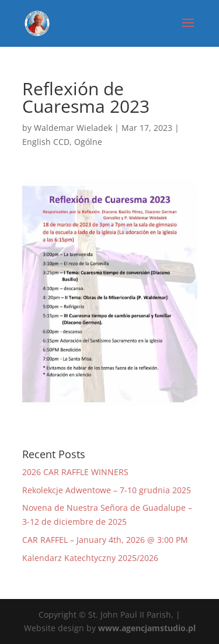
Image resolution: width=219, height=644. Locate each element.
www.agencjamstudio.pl (147, 628)
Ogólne (88, 142)
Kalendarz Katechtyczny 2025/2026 (90, 558)
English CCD (46, 142)
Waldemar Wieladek (73, 128)
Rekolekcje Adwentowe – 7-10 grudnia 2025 (107, 490)
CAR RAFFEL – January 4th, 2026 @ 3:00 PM (105, 540)
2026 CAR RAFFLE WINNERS (75, 472)
